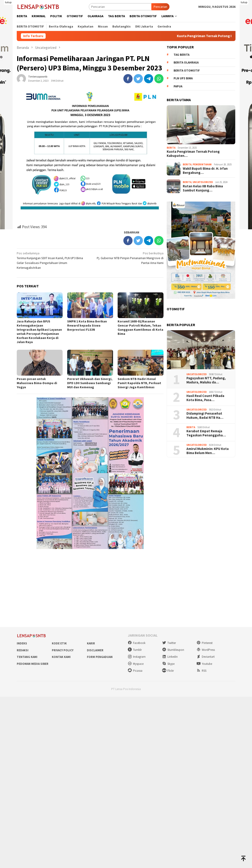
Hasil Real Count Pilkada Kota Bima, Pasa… (205, 398)
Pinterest (205, 643)
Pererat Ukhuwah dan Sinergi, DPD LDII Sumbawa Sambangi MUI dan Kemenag (90, 383)
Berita (171, 148)
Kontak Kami (61, 657)
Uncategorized (203, 182)
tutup (8, 2)
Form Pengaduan (100, 657)
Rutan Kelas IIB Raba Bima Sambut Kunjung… (203, 188)
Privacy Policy (63, 650)
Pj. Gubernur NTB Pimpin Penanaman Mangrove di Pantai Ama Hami (128, 258)
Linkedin (170, 657)
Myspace (136, 664)
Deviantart (206, 657)
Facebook (137, 643)
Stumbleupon (173, 650)
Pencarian (160, 7)
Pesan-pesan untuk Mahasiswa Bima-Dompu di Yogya (37, 383)
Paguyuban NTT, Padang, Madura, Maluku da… (206, 380)
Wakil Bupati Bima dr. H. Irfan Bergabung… (205, 171)
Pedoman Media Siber (33, 664)
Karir (91, 643)
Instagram (137, 657)
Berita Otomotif (187, 71)
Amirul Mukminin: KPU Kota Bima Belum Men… (208, 451)
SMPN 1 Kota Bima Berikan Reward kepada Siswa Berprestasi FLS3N (87, 325)
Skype (168, 664)
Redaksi (23, 650)
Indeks (22, 643)
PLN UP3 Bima (183, 78)
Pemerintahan (202, 164)
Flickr (168, 671)
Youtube (204, 664)
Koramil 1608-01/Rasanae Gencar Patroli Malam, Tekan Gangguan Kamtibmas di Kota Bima (140, 327)
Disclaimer (95, 650)
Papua (178, 86)
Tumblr (135, 650)
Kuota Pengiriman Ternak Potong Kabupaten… (193, 154)
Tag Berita (181, 55)
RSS (201, 671)
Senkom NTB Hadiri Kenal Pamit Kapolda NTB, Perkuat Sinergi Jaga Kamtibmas (139, 383)
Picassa (135, 671)
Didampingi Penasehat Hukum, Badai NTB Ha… (205, 416)
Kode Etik (59, 643)
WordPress (206, 650)
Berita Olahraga (186, 62)
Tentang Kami (27, 657)
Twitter (169, 643)
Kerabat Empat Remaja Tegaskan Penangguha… (206, 433)
